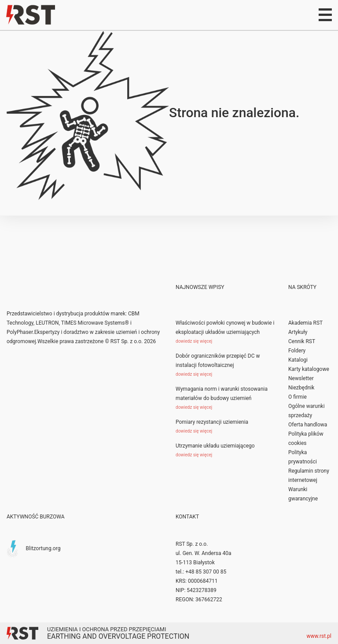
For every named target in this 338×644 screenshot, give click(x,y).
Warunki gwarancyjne (303, 494)
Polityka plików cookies (306, 439)
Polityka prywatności (303, 457)
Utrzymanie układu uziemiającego (215, 446)
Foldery (297, 351)
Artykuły (298, 332)
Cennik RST (302, 341)
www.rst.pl (319, 636)
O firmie (298, 397)
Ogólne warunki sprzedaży (307, 411)
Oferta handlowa (308, 425)
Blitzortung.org (43, 548)
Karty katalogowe (309, 369)
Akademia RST (305, 323)
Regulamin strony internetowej (309, 476)
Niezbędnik (301, 388)
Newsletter (301, 378)
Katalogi (298, 360)
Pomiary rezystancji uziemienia (212, 422)
